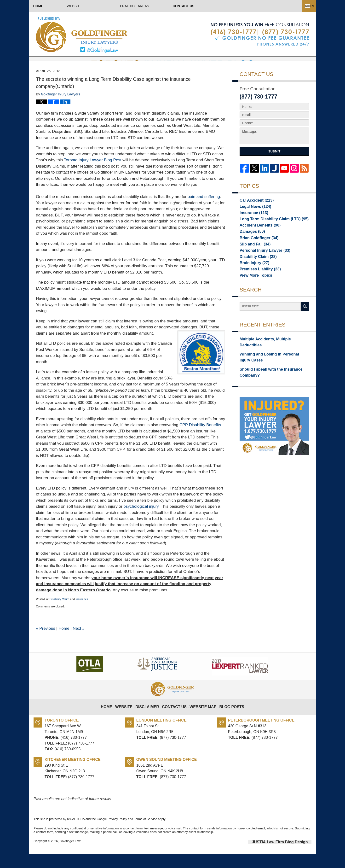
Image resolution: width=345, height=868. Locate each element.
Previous (46, 643)
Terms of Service (146, 833)
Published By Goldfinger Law (260, 35)
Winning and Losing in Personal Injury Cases (270, 370)
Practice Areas (219, 6)
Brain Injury (252, 281)
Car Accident (254, 214)
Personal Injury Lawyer (261, 268)
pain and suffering (204, 211)
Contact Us (282, 6)
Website (103, 6)
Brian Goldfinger (256, 254)
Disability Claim (59, 614)
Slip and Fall (253, 261)
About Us (158, 6)
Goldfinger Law (70, 855)
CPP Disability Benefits (200, 439)
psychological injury (141, 521)
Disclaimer (152, 718)
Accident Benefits (257, 241)
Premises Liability (257, 288)
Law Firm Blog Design (289, 856)
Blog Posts (228, 718)
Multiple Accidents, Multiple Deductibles (272, 359)
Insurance (82, 614)
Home (53, 6)
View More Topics (254, 295)
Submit (274, 166)
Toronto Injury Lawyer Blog (82, 35)
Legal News (253, 221)
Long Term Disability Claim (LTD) (269, 234)
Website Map (202, 718)
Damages (250, 248)
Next (78, 643)
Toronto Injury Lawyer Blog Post (93, 174)
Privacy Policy (117, 833)
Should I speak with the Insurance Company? (267, 383)
